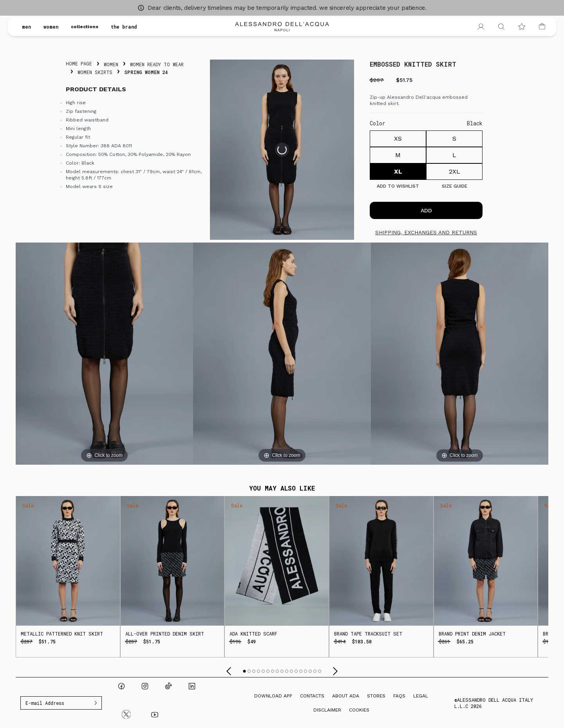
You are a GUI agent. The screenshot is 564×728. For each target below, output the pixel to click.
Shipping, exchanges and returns (426, 232)
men (26, 27)
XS (398, 139)
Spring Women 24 (146, 72)
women (51, 27)
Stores (376, 696)
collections (85, 27)
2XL (455, 171)
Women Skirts (95, 72)
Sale (28, 505)
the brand (124, 27)
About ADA (346, 696)
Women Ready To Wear (157, 64)
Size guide (455, 186)
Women (111, 64)
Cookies (359, 710)
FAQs (399, 696)
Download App (273, 696)
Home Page (79, 63)
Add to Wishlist (398, 186)
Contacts (312, 696)
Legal (421, 696)
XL (398, 171)
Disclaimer (327, 710)
